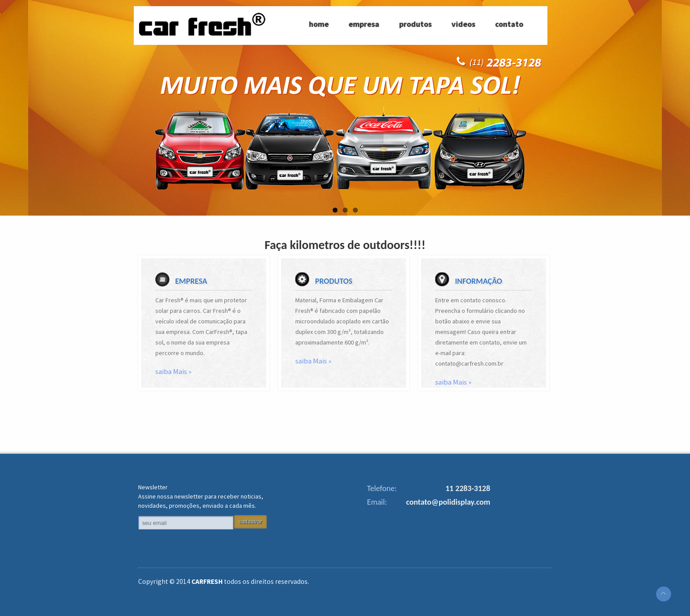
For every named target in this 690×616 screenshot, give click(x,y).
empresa (364, 24)
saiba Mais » (173, 371)
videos (463, 24)
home (319, 24)
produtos (415, 24)
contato (509, 24)
